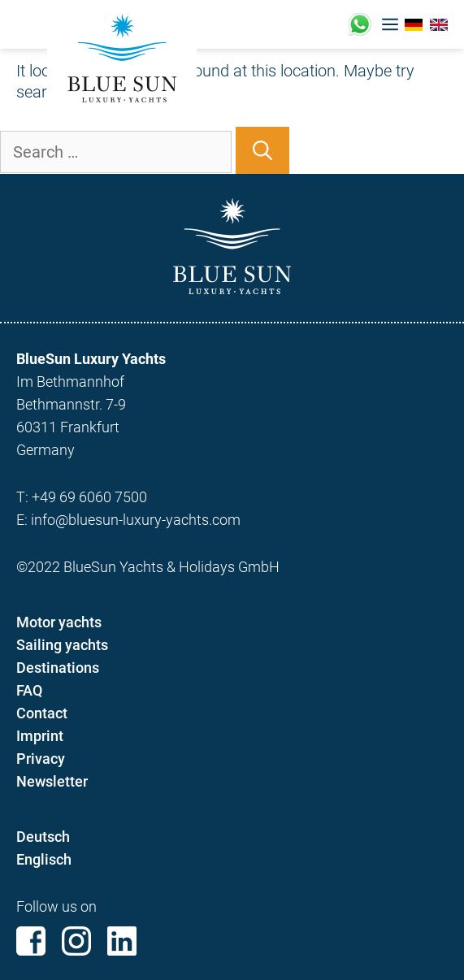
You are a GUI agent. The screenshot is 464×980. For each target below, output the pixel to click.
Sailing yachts (62, 645)
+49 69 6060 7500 (89, 497)
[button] (390, 24)
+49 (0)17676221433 (360, 24)
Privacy (41, 759)
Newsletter (52, 781)
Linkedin (122, 941)
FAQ (29, 690)
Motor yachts (59, 622)
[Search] (262, 150)
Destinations (58, 668)
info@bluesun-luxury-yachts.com (136, 520)
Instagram (76, 941)
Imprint (40, 736)
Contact (42, 713)
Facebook (31, 941)
